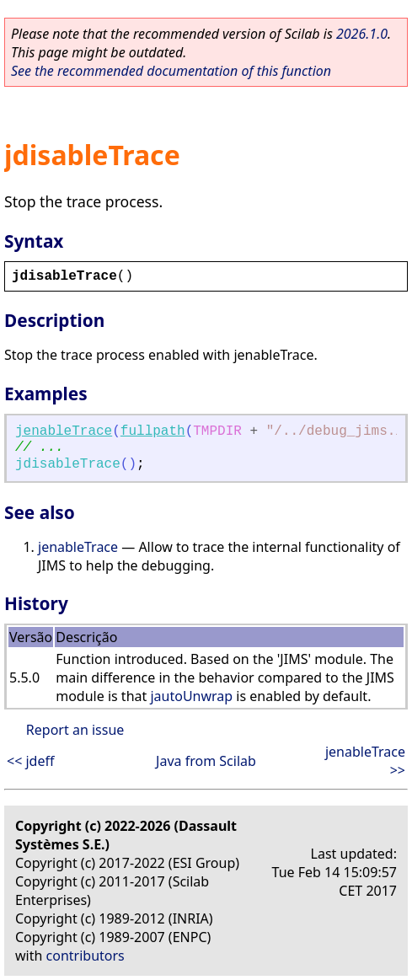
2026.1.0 (362, 34)
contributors (86, 956)
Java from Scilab (206, 761)
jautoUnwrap (191, 696)
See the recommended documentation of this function (171, 71)
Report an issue (75, 730)
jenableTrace (64, 431)
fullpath (153, 431)
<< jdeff (30, 761)
